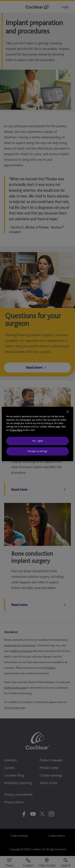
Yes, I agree (37, 441)
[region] (37, 434)
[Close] (68, 412)
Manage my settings (37, 451)
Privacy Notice (16, 430)
